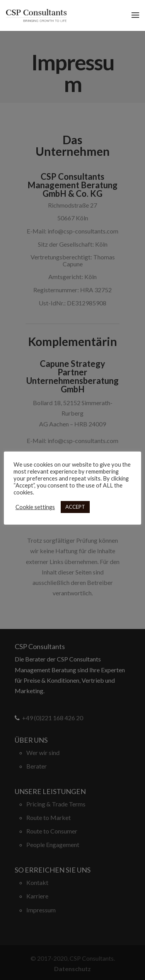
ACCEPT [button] (75, 507)
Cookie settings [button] (35, 507)
